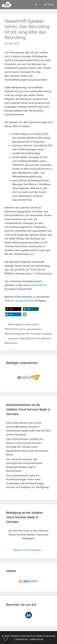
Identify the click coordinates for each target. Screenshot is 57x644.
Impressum (21, 639)
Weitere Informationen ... (28, 550)
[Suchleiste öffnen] (36, 5)
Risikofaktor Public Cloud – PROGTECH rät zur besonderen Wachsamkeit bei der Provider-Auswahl (28, 329)
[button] (13, 309)
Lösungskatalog (24, 300)
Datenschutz (37, 639)
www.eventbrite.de (35, 285)
